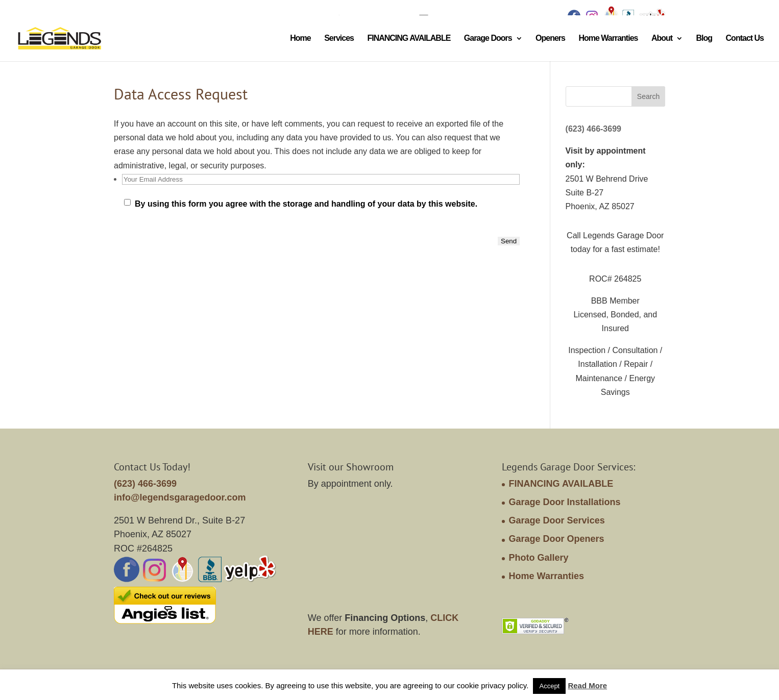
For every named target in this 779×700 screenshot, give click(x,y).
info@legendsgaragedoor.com (180, 497)
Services (339, 39)
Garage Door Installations (565, 502)
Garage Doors (488, 39)
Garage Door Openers (557, 539)
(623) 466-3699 (593, 129)
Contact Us (745, 39)
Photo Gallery (539, 558)
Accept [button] (549, 686)
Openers (550, 39)
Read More (587, 685)
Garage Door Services (557, 520)
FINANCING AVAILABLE (409, 39)
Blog (704, 39)
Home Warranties (608, 39)
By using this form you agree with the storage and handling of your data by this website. (306, 204)
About (662, 39)
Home (300, 39)
